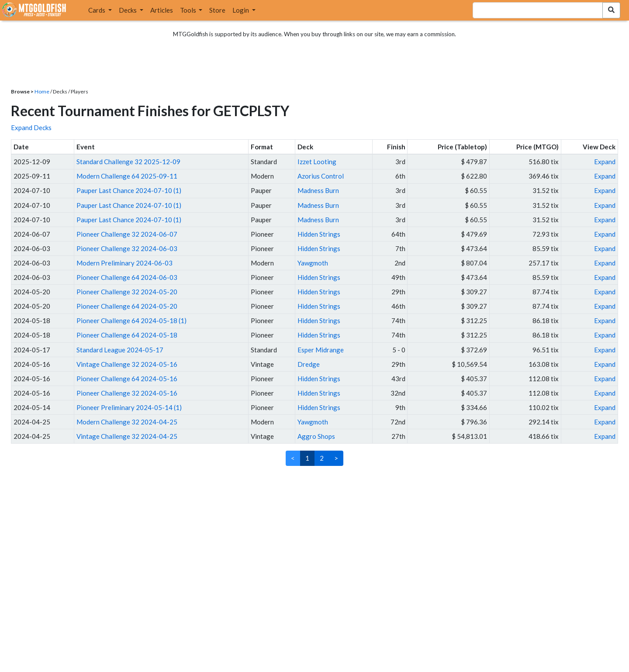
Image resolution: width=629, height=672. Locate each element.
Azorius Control (321, 176)
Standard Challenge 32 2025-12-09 (128, 162)
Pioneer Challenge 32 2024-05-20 (127, 292)
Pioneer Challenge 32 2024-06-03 (127, 248)
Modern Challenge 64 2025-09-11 (127, 176)
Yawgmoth (313, 263)
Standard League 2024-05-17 (120, 350)
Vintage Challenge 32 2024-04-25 (127, 436)
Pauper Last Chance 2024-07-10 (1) (129, 190)
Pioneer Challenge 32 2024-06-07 (127, 234)
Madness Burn (318, 190)
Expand (605, 162)
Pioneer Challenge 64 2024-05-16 (127, 379)
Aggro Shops (316, 436)
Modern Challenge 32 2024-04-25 (127, 422)
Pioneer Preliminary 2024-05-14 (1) (129, 407)
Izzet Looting (317, 162)
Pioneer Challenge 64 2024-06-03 (127, 277)
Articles (162, 10)
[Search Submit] (611, 10)
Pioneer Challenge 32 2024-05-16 (127, 393)
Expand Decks (31, 128)
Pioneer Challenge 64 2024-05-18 (127, 335)
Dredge (309, 364)
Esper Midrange (321, 350)
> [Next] (336, 458)
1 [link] (307, 458)
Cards (97, 10)
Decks (128, 10)
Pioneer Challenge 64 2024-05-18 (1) (131, 320)
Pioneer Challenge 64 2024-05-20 (127, 306)
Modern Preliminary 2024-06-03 (124, 263)
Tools (189, 10)
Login (241, 10)
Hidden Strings (319, 234)
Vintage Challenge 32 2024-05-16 (127, 364)
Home (42, 91)
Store (217, 10)
